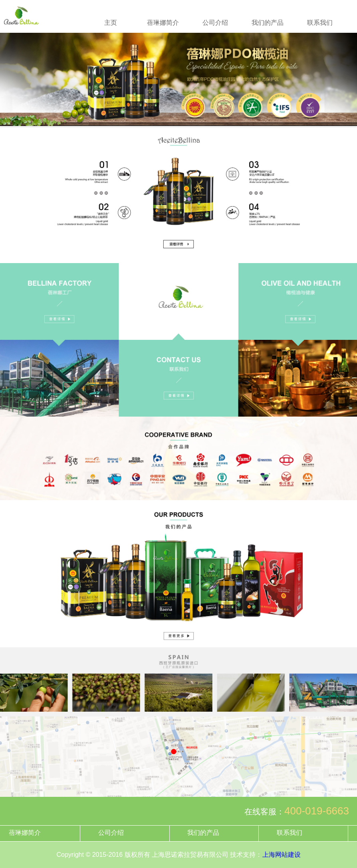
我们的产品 (268, 23)
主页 (111, 23)
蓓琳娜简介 (163, 23)
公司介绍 (215, 23)
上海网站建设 (282, 855)
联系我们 (320, 23)
